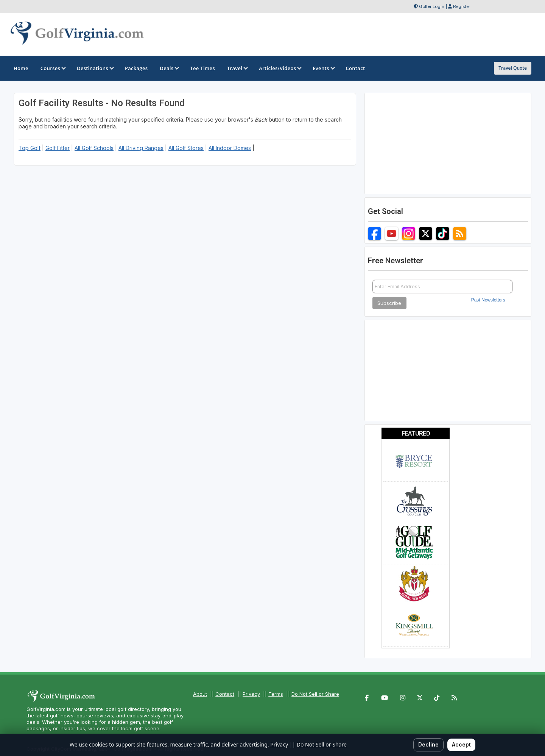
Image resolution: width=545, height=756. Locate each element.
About (200, 694)
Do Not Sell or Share (315, 694)
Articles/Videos (280, 68)
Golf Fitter (58, 148)
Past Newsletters (488, 300)
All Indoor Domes (230, 148)
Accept (461, 744)
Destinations (95, 68)
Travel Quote (513, 68)
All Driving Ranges (141, 148)
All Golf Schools (94, 148)
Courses (53, 68)
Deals (169, 68)
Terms (276, 694)
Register (462, 6)
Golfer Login (432, 6)
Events (323, 68)
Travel (237, 68)
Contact (225, 694)
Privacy (251, 694)
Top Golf (30, 148)
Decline (428, 744)
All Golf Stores (186, 148)
